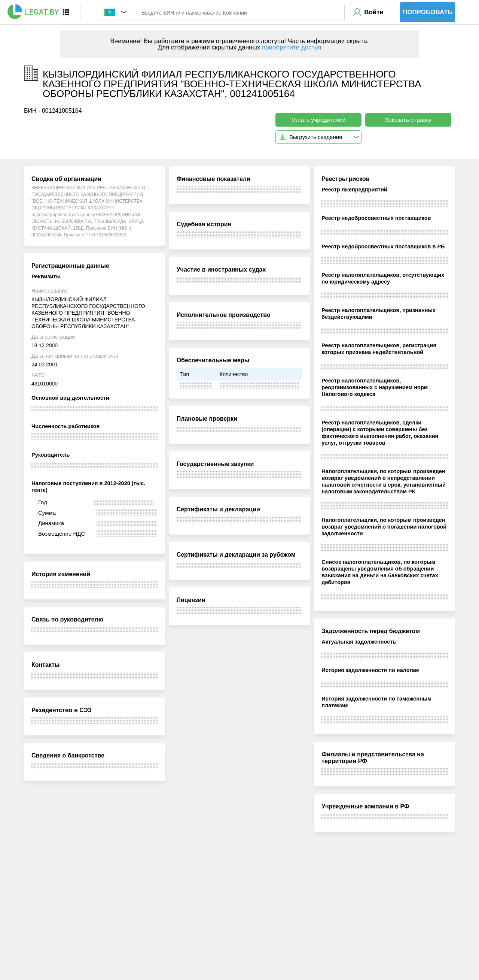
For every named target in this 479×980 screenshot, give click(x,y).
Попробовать (428, 12)
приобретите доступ (292, 47)
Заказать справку (408, 120)
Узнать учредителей (318, 120)
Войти (374, 12)
